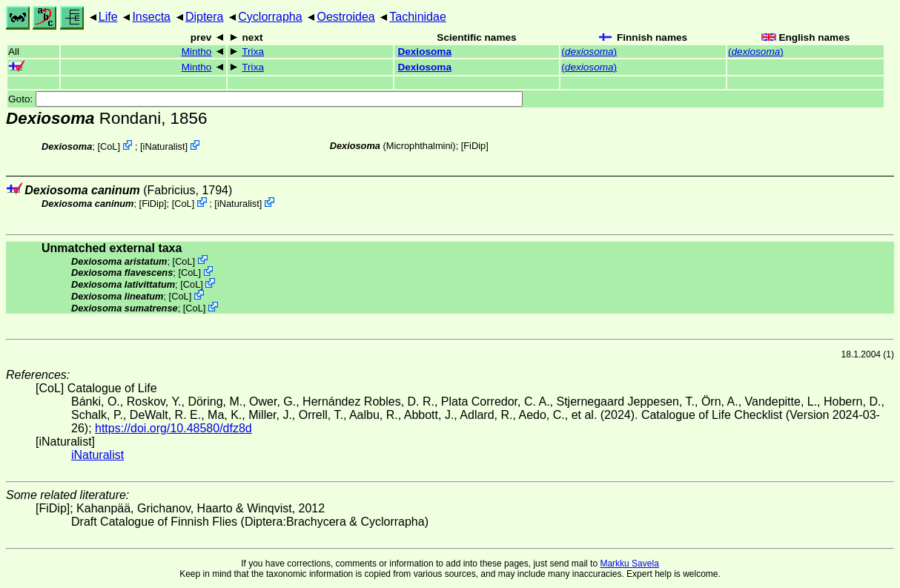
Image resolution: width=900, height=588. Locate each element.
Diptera (205, 17)
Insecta (151, 17)
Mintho (197, 52)
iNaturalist (164, 146)
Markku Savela (629, 564)
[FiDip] (475, 146)
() (589, 52)
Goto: (265, 99)
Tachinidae (418, 17)
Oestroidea (345, 17)
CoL (109, 146)
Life (108, 17)
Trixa (253, 52)
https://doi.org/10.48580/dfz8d (173, 428)
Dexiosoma (424, 52)
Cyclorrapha (270, 17)
